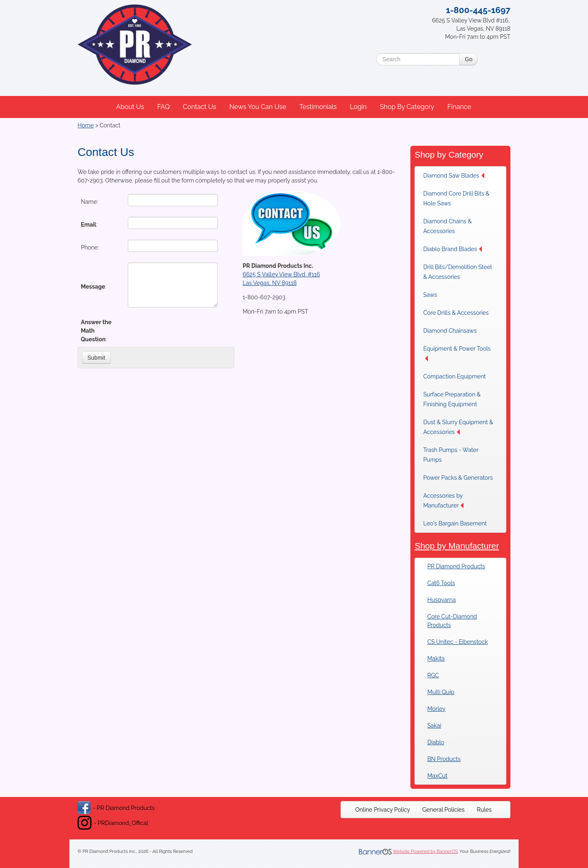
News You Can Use (258, 107)
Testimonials (318, 107)
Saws (430, 295)
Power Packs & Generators (458, 478)
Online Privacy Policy (383, 810)
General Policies (443, 810)
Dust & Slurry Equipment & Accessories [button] (458, 427)
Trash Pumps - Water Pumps (451, 455)
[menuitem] (130, 107)
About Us (130, 107)
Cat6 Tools (441, 583)
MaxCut (437, 776)
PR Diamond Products (456, 566)
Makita (436, 659)
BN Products (444, 759)
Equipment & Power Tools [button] (457, 353)
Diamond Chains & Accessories (447, 226)
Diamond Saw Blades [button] (453, 176)
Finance (459, 107)
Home (86, 125)
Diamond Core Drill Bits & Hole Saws (456, 198)
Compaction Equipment (454, 376)
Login (358, 107)
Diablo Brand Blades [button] (452, 249)
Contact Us (200, 107)
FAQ (164, 107)
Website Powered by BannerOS (425, 851)
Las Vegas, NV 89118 (269, 283)
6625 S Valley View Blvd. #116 (281, 274)
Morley (436, 709)
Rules (484, 810)
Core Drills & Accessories (456, 313)
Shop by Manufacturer (457, 546)
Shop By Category (407, 107)
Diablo (435, 742)
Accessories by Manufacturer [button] (443, 501)
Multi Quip (441, 692)
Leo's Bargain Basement (455, 523)
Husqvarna (441, 600)
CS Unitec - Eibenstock (457, 642)
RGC (433, 675)
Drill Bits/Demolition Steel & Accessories (457, 272)
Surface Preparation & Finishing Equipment (452, 399)
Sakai (434, 726)
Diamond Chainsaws (450, 331)
